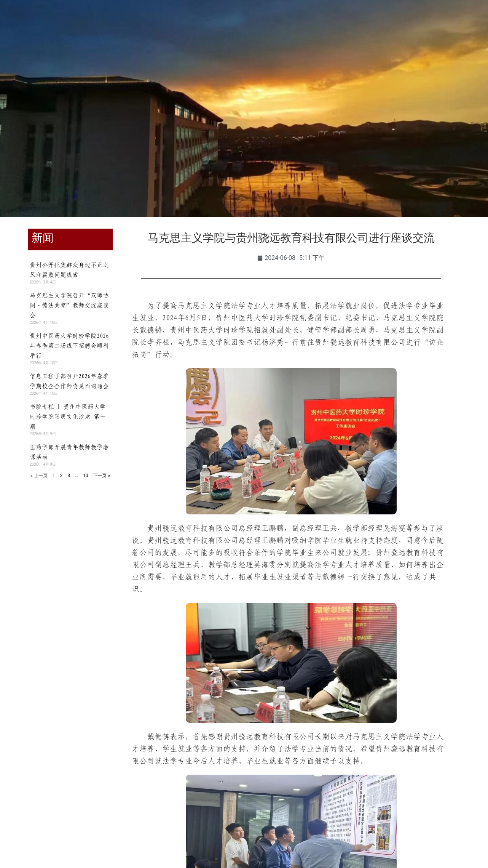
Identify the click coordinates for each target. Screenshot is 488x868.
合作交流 (310, 53)
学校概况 (90, 53)
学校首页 (46, 53)
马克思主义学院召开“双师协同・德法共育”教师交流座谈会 (69, 305)
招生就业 (266, 53)
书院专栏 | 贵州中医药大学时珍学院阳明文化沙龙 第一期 (68, 416)
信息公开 (442, 53)
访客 (118, 24)
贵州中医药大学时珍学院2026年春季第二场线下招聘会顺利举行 (69, 346)
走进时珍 (398, 53)
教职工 (67, 24)
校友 (94, 24)
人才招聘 (354, 53)
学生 (40, 24)
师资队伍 (222, 53)
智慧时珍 (244, 70)
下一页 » (101, 476)
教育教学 (178, 53)
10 (86, 476)
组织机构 (134, 53)
